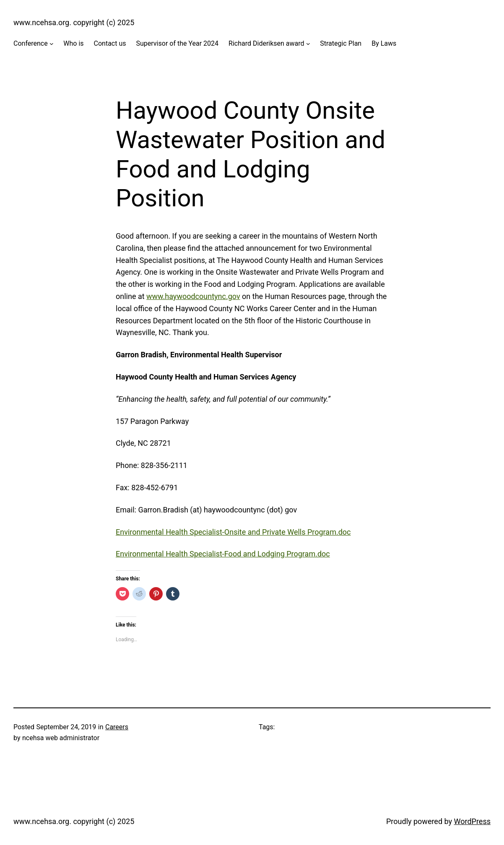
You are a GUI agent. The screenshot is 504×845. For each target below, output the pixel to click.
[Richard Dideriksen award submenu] (308, 44)
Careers (117, 727)
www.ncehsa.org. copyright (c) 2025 (74, 22)
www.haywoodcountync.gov (193, 296)
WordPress (472, 821)
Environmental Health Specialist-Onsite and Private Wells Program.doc (233, 532)
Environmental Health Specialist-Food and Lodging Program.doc (223, 554)
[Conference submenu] (52, 44)
